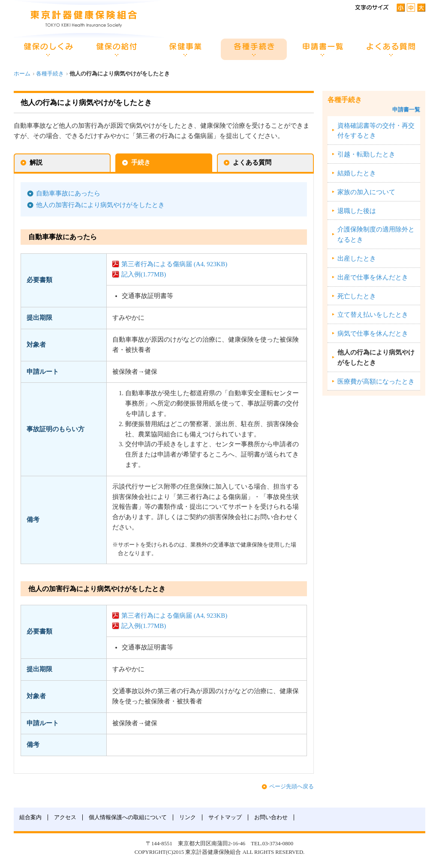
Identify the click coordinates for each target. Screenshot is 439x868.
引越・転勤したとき (366, 154)
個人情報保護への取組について (128, 817)
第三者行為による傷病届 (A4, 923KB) (174, 264)
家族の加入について (366, 192)
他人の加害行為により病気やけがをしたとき (100, 205)
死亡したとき (357, 296)
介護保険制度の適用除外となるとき (376, 234)
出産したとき (357, 258)
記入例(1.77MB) (144, 274)
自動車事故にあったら (68, 193)
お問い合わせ (271, 817)
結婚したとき (357, 173)
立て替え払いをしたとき (373, 315)
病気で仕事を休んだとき (373, 333)
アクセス (65, 817)
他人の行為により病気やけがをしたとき (376, 357)
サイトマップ (225, 817)
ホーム (22, 74)
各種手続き (50, 74)
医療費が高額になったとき (376, 381)
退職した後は (357, 211)
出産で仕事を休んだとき (373, 277)
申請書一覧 (406, 110)
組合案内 (30, 817)
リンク (188, 817)
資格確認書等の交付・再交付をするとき (376, 131)
